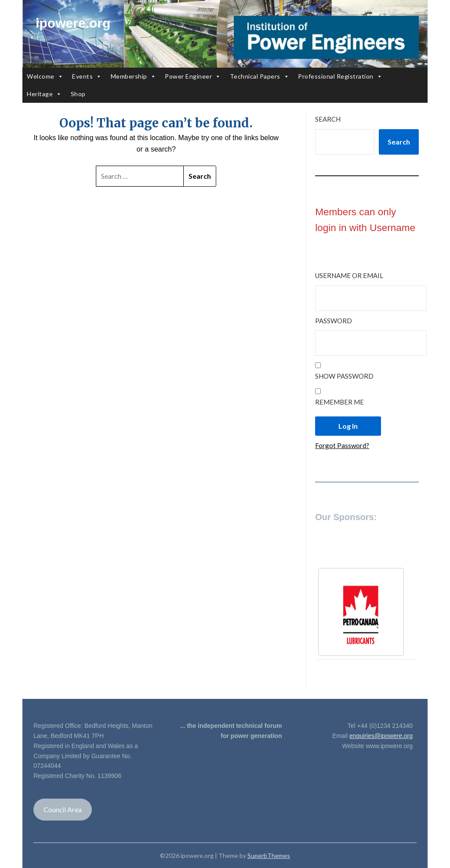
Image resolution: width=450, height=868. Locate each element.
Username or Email (349, 275)
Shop (78, 94)
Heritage (44, 94)
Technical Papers (260, 76)
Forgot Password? (342, 445)
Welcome (45, 76)
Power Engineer (193, 76)
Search (328, 119)
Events (87, 76)
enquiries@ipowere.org (381, 736)
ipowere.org (73, 23)
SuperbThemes (269, 855)
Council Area (63, 809)
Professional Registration (340, 76)
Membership (134, 76)
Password (334, 321)
